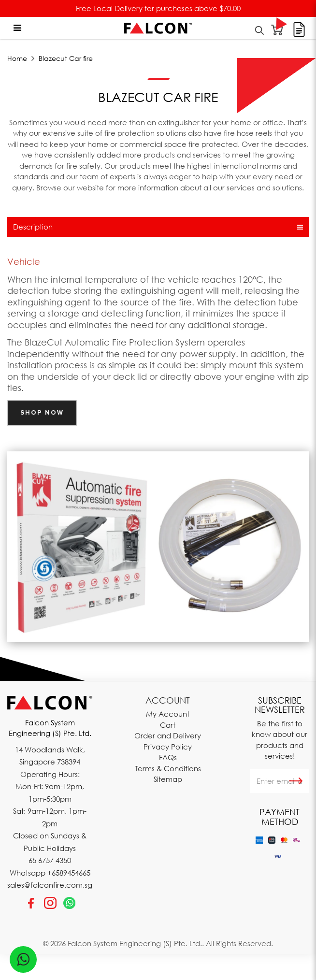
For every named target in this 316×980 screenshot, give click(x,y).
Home (17, 58)
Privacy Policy (168, 747)
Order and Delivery (168, 735)
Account (168, 700)
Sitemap (168, 779)
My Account (168, 714)
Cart (168, 725)
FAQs (168, 757)
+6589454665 (69, 873)
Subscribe (296, 781)
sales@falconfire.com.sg (50, 885)
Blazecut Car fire (66, 58)
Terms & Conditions (168, 768)
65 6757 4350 (50, 860)
